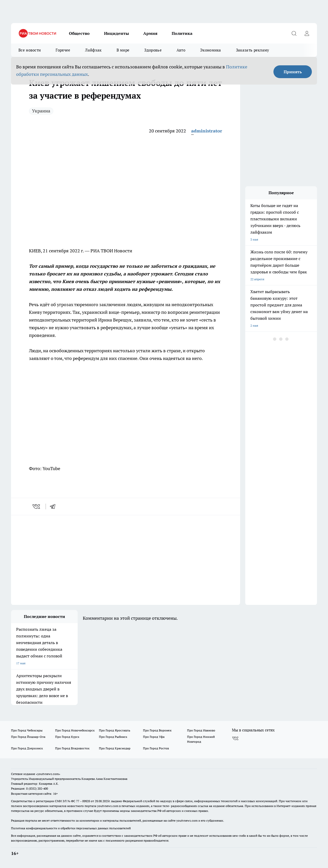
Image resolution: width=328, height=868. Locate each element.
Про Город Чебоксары (27, 730)
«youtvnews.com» (48, 774)
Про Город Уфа (154, 737)
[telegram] (54, 507)
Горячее (63, 50)
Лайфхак (93, 50)
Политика (182, 33)
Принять (293, 72)
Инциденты (116, 33)
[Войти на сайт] (307, 33)
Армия (150, 33)
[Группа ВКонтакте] (235, 738)
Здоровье (153, 50)
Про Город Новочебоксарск (75, 730)
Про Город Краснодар (115, 748)
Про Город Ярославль (115, 730)
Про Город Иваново (201, 730)
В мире (123, 50)
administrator (207, 131)
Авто (181, 50)
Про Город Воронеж (157, 730)
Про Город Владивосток (72, 748)
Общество (79, 33)
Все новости (30, 50)
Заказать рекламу (253, 50)
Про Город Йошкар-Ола (28, 737)
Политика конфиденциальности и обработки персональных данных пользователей (71, 828)
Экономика (211, 50)
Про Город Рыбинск (113, 737)
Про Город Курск (67, 737)
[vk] (37, 507)
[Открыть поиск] (294, 33)
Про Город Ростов (156, 748)
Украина (41, 111)
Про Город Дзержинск (27, 748)
